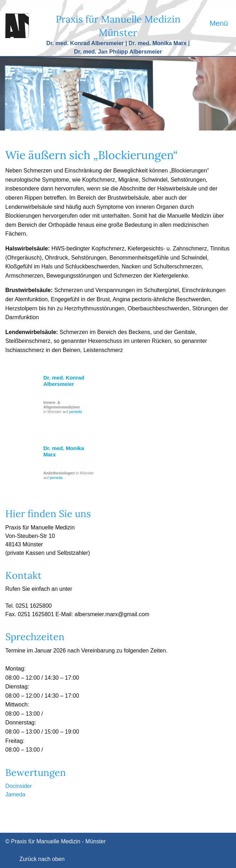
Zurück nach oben (42, 859)
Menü (219, 23)
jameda (75, 412)
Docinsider (19, 786)
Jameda (15, 794)
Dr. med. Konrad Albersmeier (64, 381)
